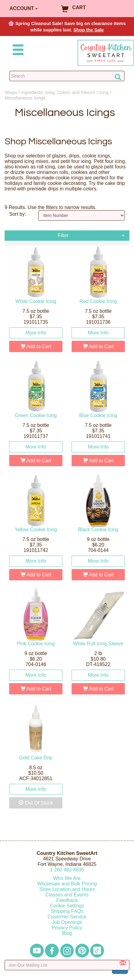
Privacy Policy (67, 928)
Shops (11, 92)
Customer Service (67, 917)
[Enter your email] (67, 965)
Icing (104, 92)
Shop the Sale (89, 30)
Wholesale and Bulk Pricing (67, 884)
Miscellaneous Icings (25, 98)
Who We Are (67, 878)
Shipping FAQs (67, 911)
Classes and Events (67, 895)
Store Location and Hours (67, 889)
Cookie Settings (67, 906)
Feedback (67, 900)
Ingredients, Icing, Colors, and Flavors (58, 92)
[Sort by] (82, 215)
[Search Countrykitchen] (67, 76)
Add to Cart (36, 346)
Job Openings (67, 922)
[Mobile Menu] (17, 51)
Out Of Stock (36, 803)
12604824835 (67, 870)
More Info (36, 333)
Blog (67, 933)
